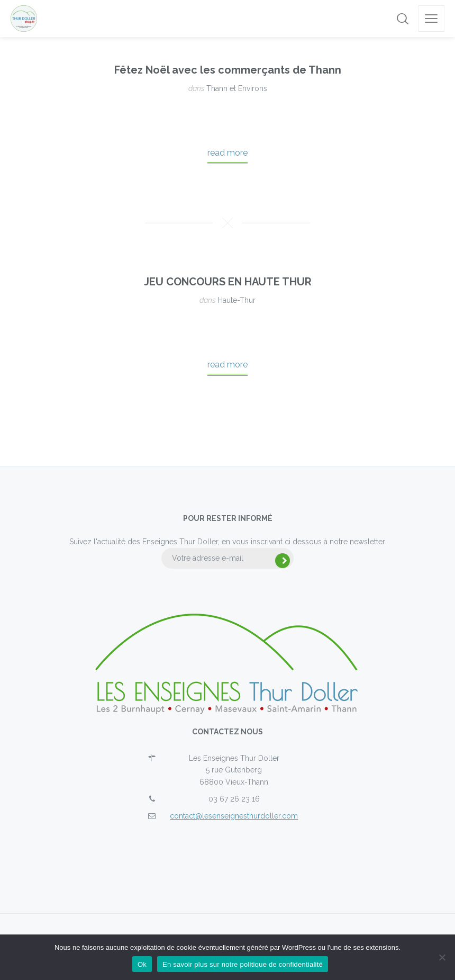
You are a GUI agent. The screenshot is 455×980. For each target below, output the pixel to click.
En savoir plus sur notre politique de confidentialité (243, 964)
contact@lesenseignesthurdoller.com (234, 816)
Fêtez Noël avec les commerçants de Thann (228, 70)
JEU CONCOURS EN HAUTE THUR (228, 282)
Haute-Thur (236, 300)
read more (228, 153)
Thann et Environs (237, 88)
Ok (142, 964)
